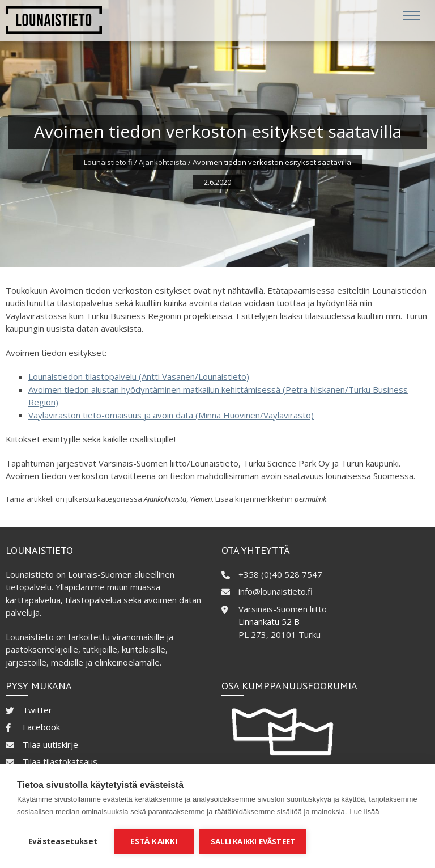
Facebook (41, 727)
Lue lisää (364, 812)
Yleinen (201, 499)
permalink (310, 499)
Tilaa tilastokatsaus (60, 761)
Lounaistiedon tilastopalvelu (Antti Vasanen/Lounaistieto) (139, 376)
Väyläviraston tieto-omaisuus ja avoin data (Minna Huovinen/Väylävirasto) (171, 415)
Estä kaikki (154, 841)
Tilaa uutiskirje (50, 744)
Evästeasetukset (63, 841)
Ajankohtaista (163, 162)
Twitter (37, 710)
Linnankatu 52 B (269, 621)
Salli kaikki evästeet (253, 841)
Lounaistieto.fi (108, 162)
